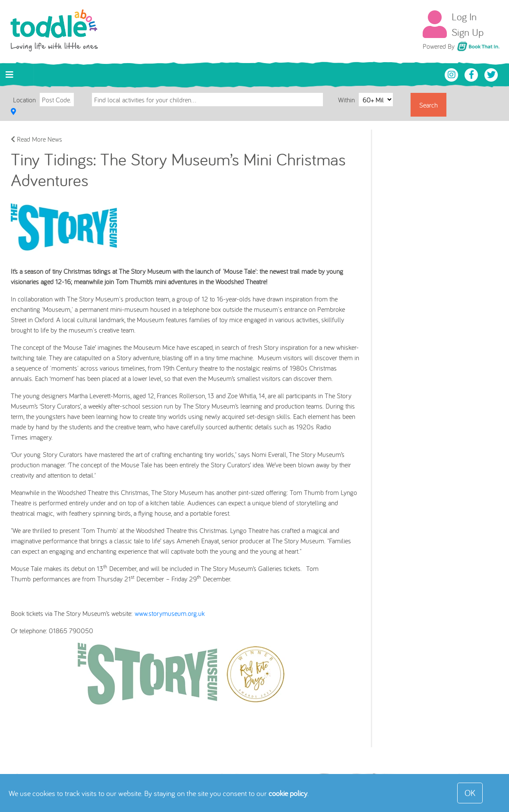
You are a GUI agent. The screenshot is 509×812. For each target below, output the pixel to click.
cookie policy (288, 793)
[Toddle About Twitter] (491, 74)
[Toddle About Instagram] (452, 74)
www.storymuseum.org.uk (170, 613)
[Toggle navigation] (9, 75)
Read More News (36, 139)
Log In (464, 16)
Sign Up (468, 32)
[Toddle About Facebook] (472, 74)
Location (24, 100)
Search (428, 105)
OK (470, 793)
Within (347, 99)
